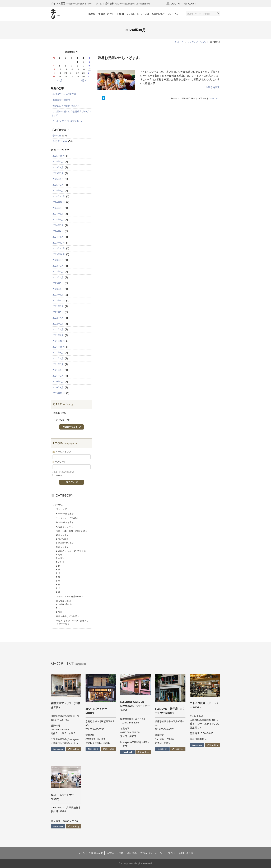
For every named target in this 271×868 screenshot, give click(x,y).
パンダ (61, 562)
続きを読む (213, 87)
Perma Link (214, 98)
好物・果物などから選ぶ (68, 616)
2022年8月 (58, 306)
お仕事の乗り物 (65, 604)
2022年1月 (58, 335)
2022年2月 (58, 329)
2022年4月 (58, 318)
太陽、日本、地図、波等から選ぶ (72, 531)
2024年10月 (59, 202)
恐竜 (60, 554)
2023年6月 (58, 277)
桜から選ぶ (63, 539)
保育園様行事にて (62, 100)
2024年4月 (58, 231)
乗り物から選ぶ (63, 601)
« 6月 (60, 80)
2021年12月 (59, 341)
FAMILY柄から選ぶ (65, 522)
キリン (61, 558)
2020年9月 (58, 381)
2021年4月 (58, 370)
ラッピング (61, 509)
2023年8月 (58, 266)
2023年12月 (59, 243)
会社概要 (132, 853)
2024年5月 (58, 225)
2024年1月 (58, 237)
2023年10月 (59, 254)
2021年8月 (58, 352)
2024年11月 (59, 196)
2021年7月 (58, 358)
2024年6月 (58, 220)
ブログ (172, 853)
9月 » (83, 80)
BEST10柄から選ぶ (65, 514)
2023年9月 (58, 260)
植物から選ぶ (62, 535)
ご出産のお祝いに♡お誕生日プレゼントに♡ (71, 113)
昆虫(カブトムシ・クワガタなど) (72, 551)
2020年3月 (58, 387)
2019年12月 (59, 393)
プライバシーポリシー (152, 853)
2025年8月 (58, 167)
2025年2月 (58, 185)
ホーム (81, 853)
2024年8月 (58, 214)
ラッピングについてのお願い (67, 121)
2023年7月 (58, 271)
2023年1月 (58, 295)
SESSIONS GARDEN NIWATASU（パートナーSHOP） (135, 706)
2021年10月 (59, 347)
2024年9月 (58, 208)
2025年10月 (59, 156)
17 (89, 69)
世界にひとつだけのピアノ (66, 106)
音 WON (57, 136)
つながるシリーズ (64, 527)
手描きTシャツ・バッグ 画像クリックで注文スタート (72, 622)
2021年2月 (58, 376)
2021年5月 (58, 364)
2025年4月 (58, 179)
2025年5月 (58, 173)
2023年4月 (58, 289)
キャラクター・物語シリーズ (70, 596)
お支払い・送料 (115, 853)
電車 (60, 612)
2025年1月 (58, 190)
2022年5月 (58, 312)
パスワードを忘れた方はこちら (63, 472)
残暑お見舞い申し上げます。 (120, 58)
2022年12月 (59, 301)
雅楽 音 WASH (60, 141)
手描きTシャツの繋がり (64, 94)
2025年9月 (58, 161)
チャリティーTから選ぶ (67, 518)
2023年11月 (59, 248)
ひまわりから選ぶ (66, 543)
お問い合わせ (186, 853)
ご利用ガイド (96, 853)
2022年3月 (58, 324)
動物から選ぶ (62, 547)
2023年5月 (58, 283)
